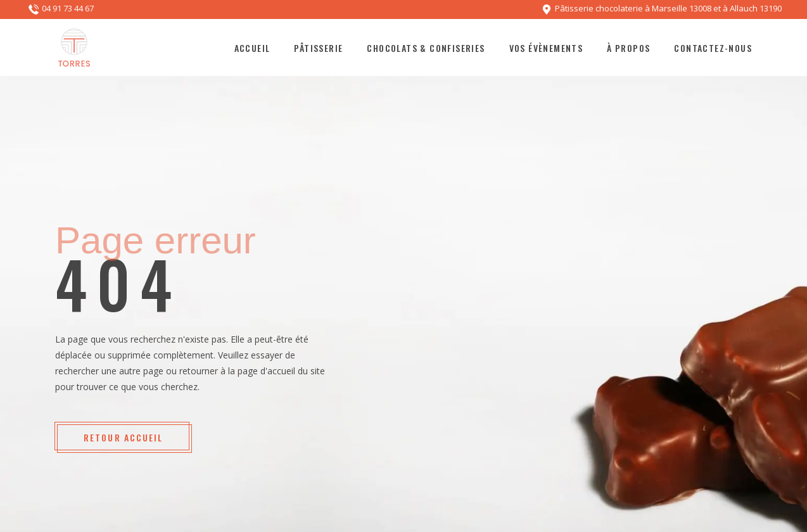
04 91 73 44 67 (68, 9)
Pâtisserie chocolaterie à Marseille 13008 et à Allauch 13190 (668, 9)
